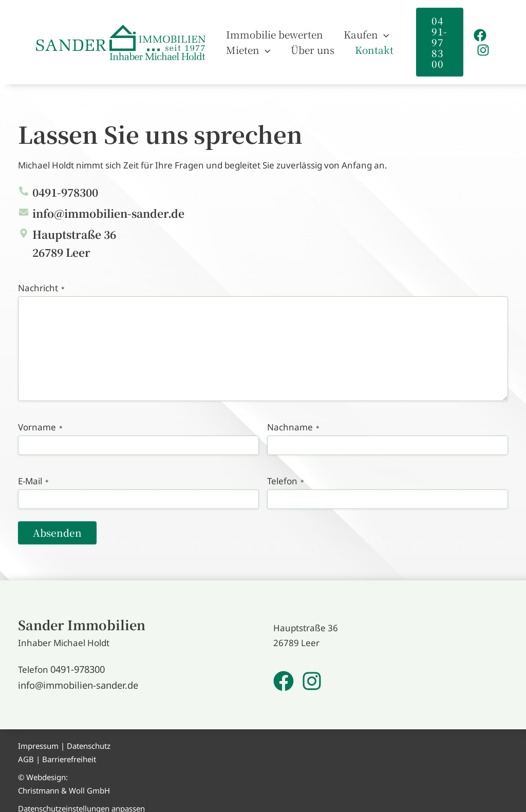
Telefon (286, 470)
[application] (368, 29)
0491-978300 (77, 662)
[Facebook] (478, 30)
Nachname (293, 417)
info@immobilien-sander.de (74, 677)
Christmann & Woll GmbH (64, 782)
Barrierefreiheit (69, 750)
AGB (26, 750)
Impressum (38, 738)
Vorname (40, 417)
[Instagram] (482, 45)
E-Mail (33, 470)
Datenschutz (89, 738)
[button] (435, 37)
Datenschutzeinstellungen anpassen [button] (81, 800)
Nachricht (41, 277)
